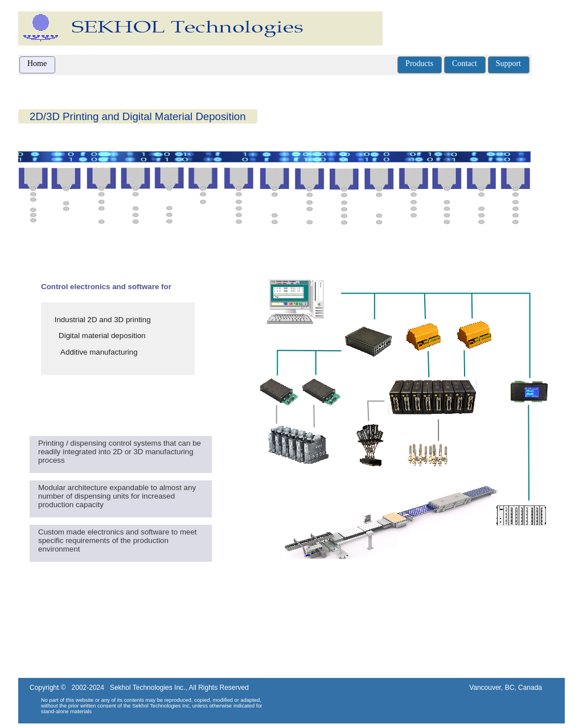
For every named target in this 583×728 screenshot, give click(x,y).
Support (508, 63)
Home (37, 63)
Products (419, 63)
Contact (465, 63)
